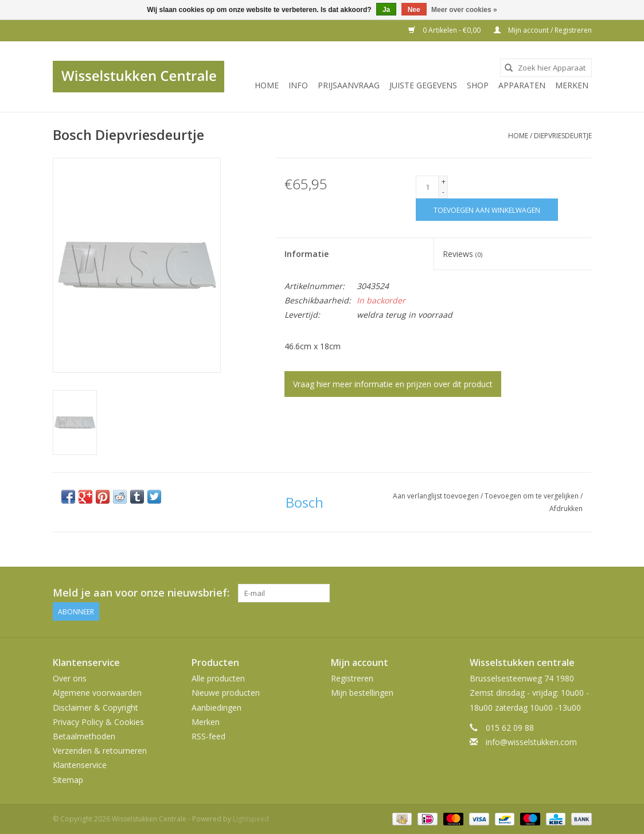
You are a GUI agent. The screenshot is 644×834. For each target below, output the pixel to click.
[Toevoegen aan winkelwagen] (487, 210)
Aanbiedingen (216, 708)
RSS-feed (208, 736)
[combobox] (546, 68)
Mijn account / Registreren (543, 30)
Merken (572, 85)
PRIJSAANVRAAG (349, 85)
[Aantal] (427, 187)
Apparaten (522, 85)
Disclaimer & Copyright (95, 708)
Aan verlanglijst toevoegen (437, 496)
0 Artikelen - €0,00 (445, 30)
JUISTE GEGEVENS (423, 85)
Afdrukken (566, 508)
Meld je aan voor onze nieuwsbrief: (141, 593)
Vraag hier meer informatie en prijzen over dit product (393, 384)
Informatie (307, 254)
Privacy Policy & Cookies (98, 722)
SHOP (478, 85)
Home (267, 85)
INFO (298, 85)
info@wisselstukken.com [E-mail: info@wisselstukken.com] (531, 742)
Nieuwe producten (226, 693)
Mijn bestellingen (362, 693)
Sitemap (68, 780)
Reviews (462, 254)
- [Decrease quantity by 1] (443, 192)
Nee (414, 10)
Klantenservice (80, 765)
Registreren (352, 678)
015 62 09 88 (510, 728)
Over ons (70, 678)
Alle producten (218, 678)
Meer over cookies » (464, 10)
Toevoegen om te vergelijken (532, 496)
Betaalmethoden (84, 736)
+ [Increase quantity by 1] (444, 182)
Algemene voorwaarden (97, 693)
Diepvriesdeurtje (563, 136)
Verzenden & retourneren (100, 751)
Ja (386, 10)
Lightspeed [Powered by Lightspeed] (251, 819)
